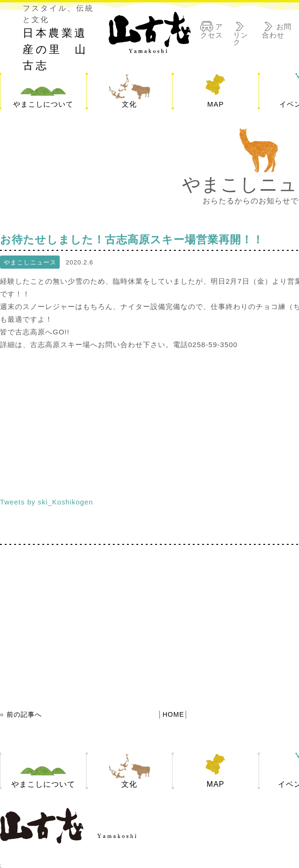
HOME (173, 714)
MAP (216, 105)
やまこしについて (43, 105)
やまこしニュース (30, 262)
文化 (129, 105)
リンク (241, 38)
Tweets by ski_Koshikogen (47, 502)
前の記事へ (24, 714)
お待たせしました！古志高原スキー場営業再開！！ (143, 239)
